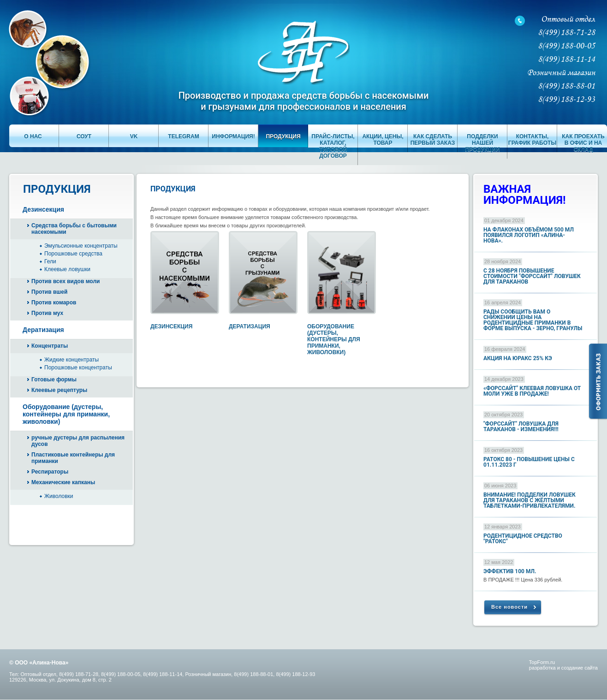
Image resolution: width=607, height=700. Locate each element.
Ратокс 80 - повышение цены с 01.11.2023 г (529, 462)
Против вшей (49, 292)
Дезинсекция (43, 209)
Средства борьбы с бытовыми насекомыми (74, 229)
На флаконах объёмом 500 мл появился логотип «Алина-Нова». (529, 235)
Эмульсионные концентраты (81, 246)
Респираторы (50, 472)
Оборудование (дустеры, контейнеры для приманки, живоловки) (66, 414)
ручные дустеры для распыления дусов (78, 441)
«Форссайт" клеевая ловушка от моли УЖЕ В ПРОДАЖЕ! (532, 391)
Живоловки (59, 496)
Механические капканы (63, 482)
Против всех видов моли (65, 281)
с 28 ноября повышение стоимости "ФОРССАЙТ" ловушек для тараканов (532, 276)
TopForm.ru (542, 662)
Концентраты (50, 346)
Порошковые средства (73, 254)
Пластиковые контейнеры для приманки (73, 458)
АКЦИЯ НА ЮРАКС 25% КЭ (518, 358)
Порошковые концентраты (78, 368)
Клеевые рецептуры (59, 390)
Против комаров (54, 303)
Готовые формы (54, 380)
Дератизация (43, 330)
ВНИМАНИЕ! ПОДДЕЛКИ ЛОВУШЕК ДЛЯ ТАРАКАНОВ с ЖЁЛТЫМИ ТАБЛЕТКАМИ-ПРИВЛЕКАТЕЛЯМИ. (530, 500)
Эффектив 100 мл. (510, 571)
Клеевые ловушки (67, 269)
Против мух (47, 313)
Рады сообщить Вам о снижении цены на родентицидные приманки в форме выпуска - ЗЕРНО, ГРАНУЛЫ (533, 320)
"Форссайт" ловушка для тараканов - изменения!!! (521, 427)
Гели (50, 261)
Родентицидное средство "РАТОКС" (523, 539)
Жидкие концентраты (71, 360)
